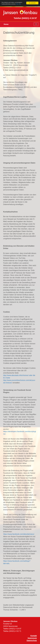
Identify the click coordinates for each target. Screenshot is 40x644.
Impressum (32, 638)
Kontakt (34, 636)
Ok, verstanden (32, 3)
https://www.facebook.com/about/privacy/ (19, 534)
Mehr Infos (19, 4)
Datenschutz (32, 641)
